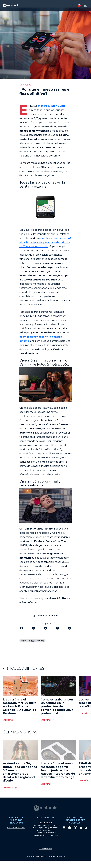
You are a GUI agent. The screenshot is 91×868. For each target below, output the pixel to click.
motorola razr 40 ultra (52, 106)
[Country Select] (79, 5)
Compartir (45, 624)
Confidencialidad (46, 849)
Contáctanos (45, 822)
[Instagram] (64, 828)
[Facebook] (70, 828)
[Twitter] (75, 828)
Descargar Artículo (46, 616)
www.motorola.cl (16, 828)
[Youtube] (81, 828)
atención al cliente (40, 835)
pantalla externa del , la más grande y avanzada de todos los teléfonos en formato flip (45, 242)
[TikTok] (86, 828)
